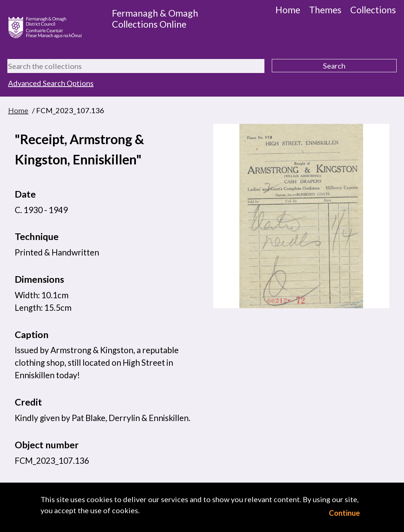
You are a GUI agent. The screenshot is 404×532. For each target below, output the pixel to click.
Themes (325, 10)
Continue (344, 513)
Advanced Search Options (51, 83)
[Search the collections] (136, 66)
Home (288, 10)
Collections (373, 10)
